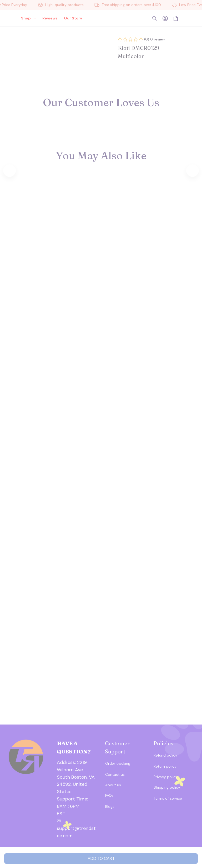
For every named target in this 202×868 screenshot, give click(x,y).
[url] (77, 803)
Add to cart (101, 858)
